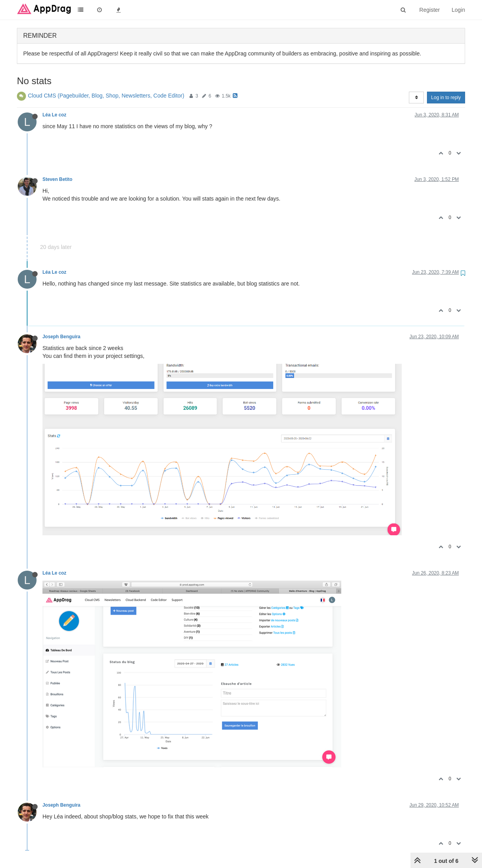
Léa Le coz (54, 115)
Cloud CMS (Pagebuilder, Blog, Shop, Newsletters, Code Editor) (106, 96)
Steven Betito (57, 179)
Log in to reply (446, 98)
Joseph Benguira (61, 337)
